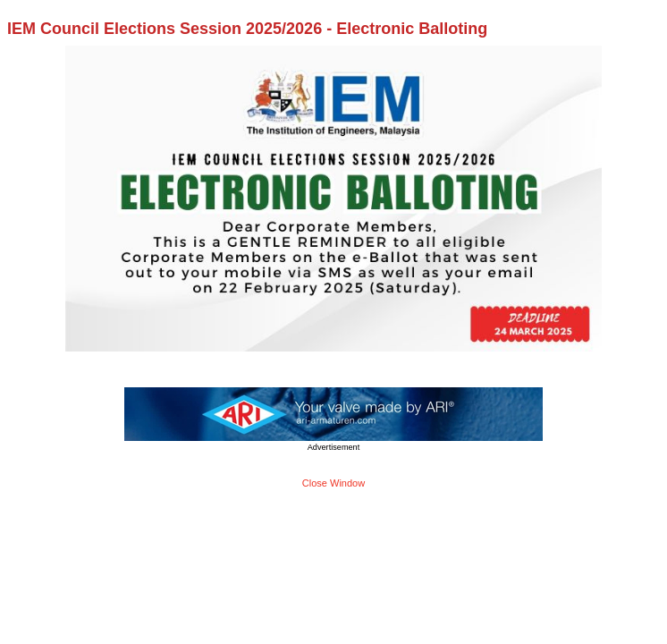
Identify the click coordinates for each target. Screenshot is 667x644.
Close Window (333, 483)
